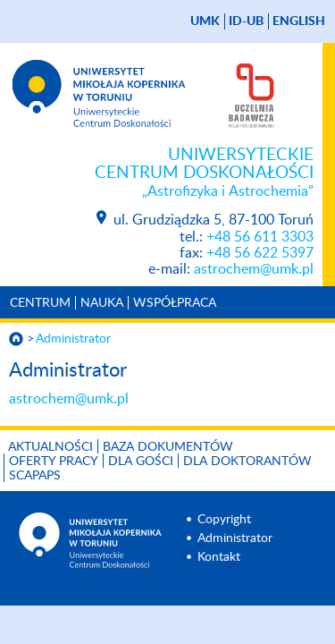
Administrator (73, 339)
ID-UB (246, 21)
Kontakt (219, 557)
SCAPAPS (35, 476)
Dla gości (141, 462)
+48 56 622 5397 (260, 253)
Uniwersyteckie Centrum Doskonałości (157, 174)
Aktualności (50, 447)
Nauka (102, 303)
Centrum (40, 303)
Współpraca (175, 303)
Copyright (224, 520)
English (299, 21)
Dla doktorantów (247, 462)
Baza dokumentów (168, 447)
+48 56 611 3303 (260, 237)
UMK (205, 21)
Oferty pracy (54, 462)
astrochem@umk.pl (254, 269)
